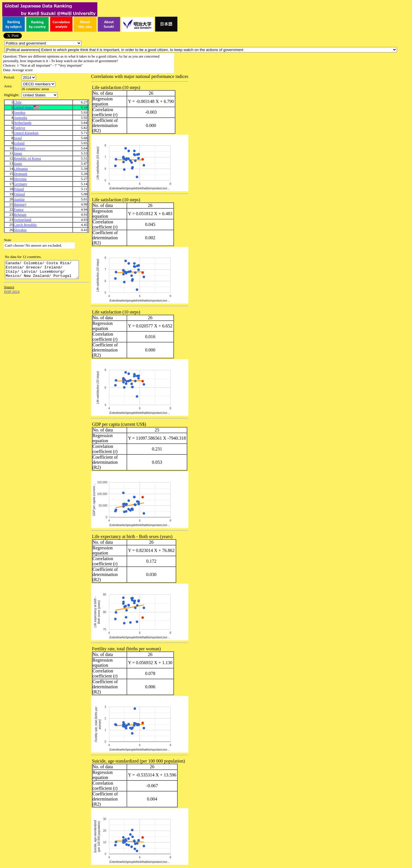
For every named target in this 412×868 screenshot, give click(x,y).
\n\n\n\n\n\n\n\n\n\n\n (38, 84)
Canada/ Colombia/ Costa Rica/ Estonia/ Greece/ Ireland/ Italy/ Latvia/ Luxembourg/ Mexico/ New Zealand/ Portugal (46, 271)
